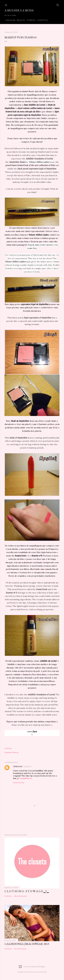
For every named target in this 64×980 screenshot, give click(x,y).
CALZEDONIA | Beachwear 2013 (27, 944)
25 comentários (20, 949)
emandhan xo (26, 778)
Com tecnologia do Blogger (32, 967)
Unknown (18, 766)
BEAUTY (20, 20)
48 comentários (20, 896)
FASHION (9, 20)
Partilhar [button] (8, 748)
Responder (19, 783)
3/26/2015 (27, 766)
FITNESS (30, 20)
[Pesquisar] (58, 4)
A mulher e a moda (19, 10)
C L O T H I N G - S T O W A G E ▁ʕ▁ (27, 891)
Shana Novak (41, 972)
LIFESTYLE (41, 20)
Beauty (16, 752)
